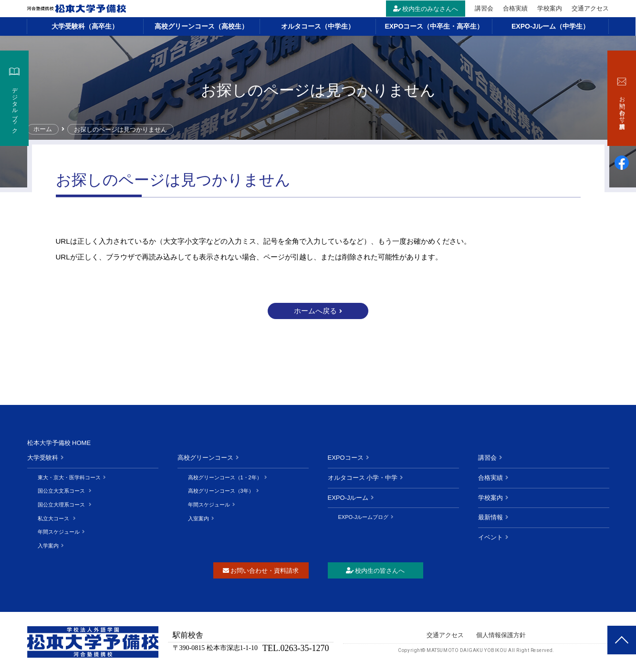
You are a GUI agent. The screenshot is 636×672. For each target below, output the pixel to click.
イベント (490, 537)
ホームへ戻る (315, 311)
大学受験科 (43, 458)
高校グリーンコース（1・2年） (225, 477)
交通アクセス (591, 8)
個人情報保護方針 (501, 635)
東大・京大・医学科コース (69, 477)
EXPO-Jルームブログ (364, 517)
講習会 (485, 8)
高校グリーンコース (205, 458)
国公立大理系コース (62, 505)
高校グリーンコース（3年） (221, 491)
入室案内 (198, 518)
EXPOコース (346, 458)
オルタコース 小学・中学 (363, 478)
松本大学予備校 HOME (59, 443)
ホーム (43, 129)
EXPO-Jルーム (348, 498)
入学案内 (48, 546)
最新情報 (490, 517)
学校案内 (550, 8)
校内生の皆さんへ (375, 571)
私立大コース (54, 518)
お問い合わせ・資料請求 (261, 571)
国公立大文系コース (62, 491)
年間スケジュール (59, 532)
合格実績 (516, 8)
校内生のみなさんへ (426, 9)
